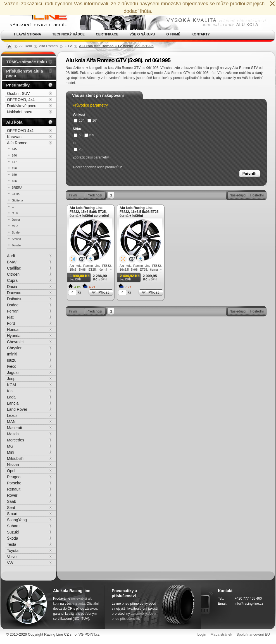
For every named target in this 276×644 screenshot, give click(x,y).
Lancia (13, 403)
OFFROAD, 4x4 (21, 100)
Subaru (13, 526)
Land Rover (17, 409)
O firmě (173, 34)
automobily (139, 614)
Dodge (13, 305)
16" (92, 121)
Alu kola (14, 122)
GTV (15, 213)
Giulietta (17, 200)
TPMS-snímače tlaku (27, 62)
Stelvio (16, 239)
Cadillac (14, 268)
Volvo (12, 557)
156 (14, 168)
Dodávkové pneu (22, 106)
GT (14, 207)
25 (78, 149)
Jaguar (13, 373)
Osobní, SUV (18, 93)
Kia (10, 391)
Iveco (12, 366)
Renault (14, 489)
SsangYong (17, 520)
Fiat (10, 317)
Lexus (12, 415)
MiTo (15, 226)
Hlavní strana (28, 34)
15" (79, 121)
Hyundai (14, 336)
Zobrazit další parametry (91, 157)
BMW (12, 262)
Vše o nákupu (142, 34)
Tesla (12, 544)
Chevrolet (15, 342)
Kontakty (201, 34)
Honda (13, 330)
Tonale (16, 245)
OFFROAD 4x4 (20, 131)
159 (14, 175)
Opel (11, 471)
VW (10, 563)
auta (81, 604)
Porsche (14, 483)
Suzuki (13, 532)
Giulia (16, 194)
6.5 (89, 135)
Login (202, 634)
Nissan (13, 465)
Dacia (12, 287)
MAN (11, 422)
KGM (11, 385)
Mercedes (16, 440)
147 (14, 162)
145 (14, 149)
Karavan (14, 137)
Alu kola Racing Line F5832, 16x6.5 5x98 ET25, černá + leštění (140, 212)
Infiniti (12, 354)
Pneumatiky (18, 85)
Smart (12, 514)
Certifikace (107, 34)
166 (14, 181)
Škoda (13, 538)
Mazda (13, 434)
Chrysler (14, 348)
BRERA (17, 188)
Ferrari (13, 311)
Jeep (11, 379)
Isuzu (12, 360)
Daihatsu (15, 299)
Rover (12, 495)
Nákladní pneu (20, 112)
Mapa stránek (221, 634)
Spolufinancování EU (253, 634)
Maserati (15, 428)
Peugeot (14, 477)
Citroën (13, 274)
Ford (11, 323)
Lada (11, 397)
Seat (11, 508)
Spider (16, 232)
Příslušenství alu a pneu (25, 73)
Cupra (12, 280)
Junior (16, 220)
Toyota (13, 551)
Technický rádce (68, 34)
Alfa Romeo (17, 143)
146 (14, 155)
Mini (11, 452)
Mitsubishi (16, 458)
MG (10, 446)
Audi (11, 256)
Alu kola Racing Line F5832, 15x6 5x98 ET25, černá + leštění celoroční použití (89, 214)
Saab (12, 501)
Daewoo (14, 293)
